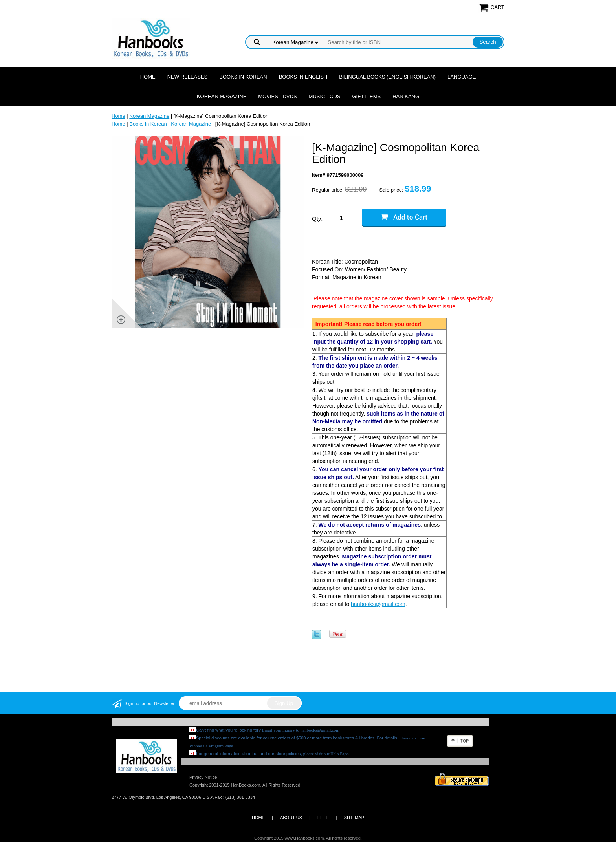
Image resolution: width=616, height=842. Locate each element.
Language (462, 77)
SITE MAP (354, 818)
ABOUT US (291, 818)
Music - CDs (325, 96)
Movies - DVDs (277, 96)
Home (148, 77)
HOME (258, 818)
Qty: (317, 219)
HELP (323, 818)
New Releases (188, 77)
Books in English (303, 77)
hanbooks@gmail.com (378, 604)
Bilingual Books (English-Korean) (387, 77)
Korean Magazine (222, 96)
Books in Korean (243, 77)
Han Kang (406, 96)
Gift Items (366, 96)
